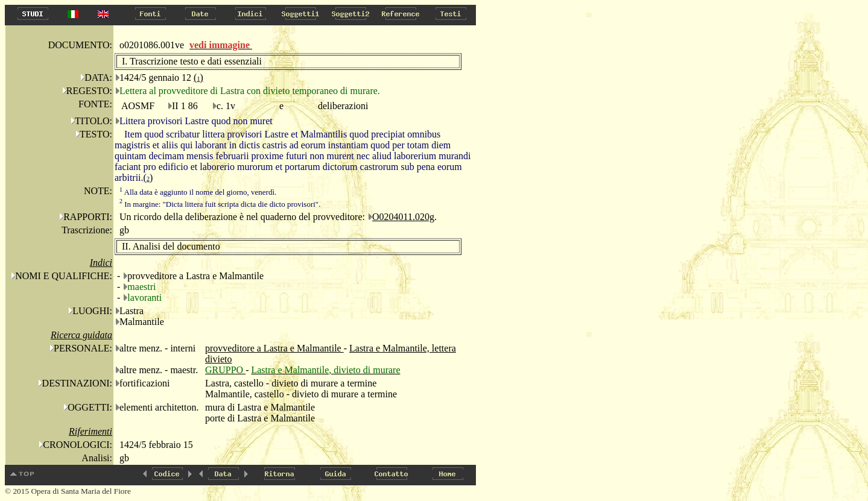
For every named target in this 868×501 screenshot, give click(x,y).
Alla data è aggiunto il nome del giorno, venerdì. (198, 192)
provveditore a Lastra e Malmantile (274, 348)
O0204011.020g (403, 217)
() (198, 77)
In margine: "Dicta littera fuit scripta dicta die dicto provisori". (220, 204)
